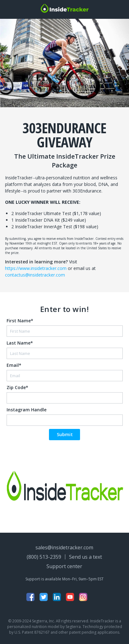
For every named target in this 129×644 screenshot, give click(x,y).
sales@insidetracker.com (64, 547)
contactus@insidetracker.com (35, 275)
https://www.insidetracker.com (36, 268)
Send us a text (86, 557)
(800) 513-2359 (44, 557)
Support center (64, 566)
